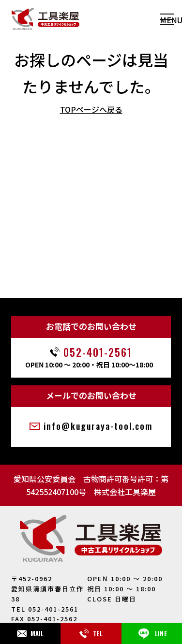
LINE (152, 633)
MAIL (30, 633)
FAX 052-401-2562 (44, 619)
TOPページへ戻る (91, 109)
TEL (91, 633)
